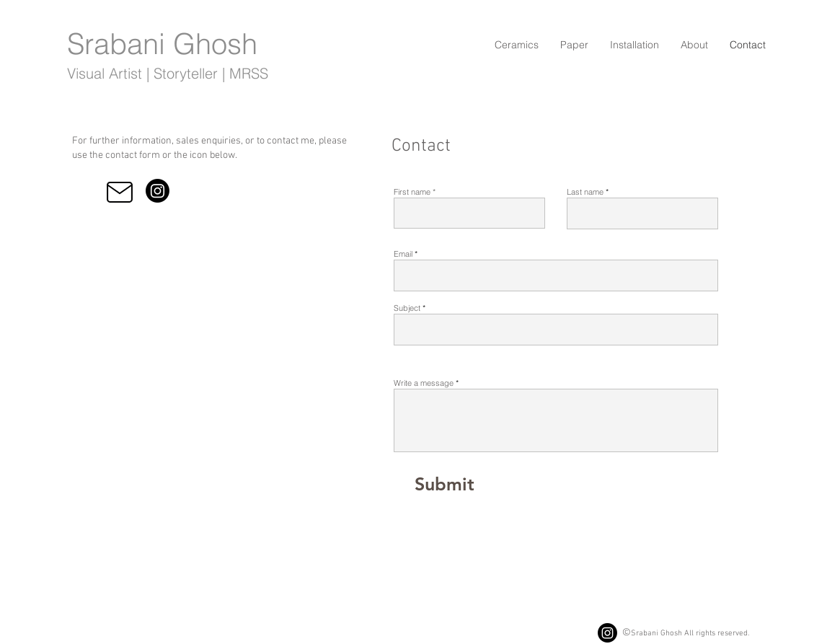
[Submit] (445, 484)
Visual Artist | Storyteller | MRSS (168, 73)
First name (412, 192)
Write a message (424, 383)
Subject (407, 308)
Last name (585, 192)
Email (403, 254)
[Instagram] (158, 191)
